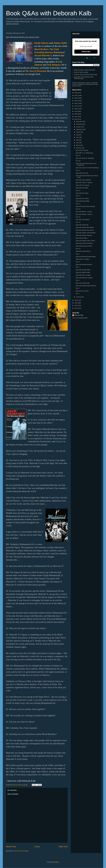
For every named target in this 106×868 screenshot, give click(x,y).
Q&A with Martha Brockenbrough (86, 257)
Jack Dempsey (54, 65)
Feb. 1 (78, 294)
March (78, 145)
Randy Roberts (42, 43)
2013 (76, 305)
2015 (76, 300)
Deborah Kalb (79, 315)
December (79, 122)
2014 (76, 303)
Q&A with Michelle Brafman (84, 264)
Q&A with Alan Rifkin (82, 188)
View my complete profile (80, 318)
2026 (76, 93)
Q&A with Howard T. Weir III (84, 214)
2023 (76, 101)
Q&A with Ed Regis (81, 238)
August (78, 132)
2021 (76, 106)
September (80, 129)
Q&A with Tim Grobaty (82, 185)
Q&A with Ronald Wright (83, 270)
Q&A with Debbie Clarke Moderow (86, 286)
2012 (76, 308)
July (78, 135)
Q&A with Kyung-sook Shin (84, 246)
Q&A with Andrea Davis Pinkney (85, 206)
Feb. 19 (78, 217)
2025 (76, 95)
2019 (76, 111)
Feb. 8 (78, 262)
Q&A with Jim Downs (82, 150)
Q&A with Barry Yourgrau (83, 275)
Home (37, 847)
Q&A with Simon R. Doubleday (85, 158)
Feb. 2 (78, 288)
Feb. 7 (78, 267)
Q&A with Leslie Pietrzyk (83, 251)
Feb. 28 (78, 161)
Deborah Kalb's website (81, 72)
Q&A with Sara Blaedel (83, 220)
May (78, 140)
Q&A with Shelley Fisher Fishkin (85, 241)
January (79, 297)
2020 (76, 109)
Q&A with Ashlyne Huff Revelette (86, 233)
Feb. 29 (78, 156)
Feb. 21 (78, 204)
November (79, 124)
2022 (76, 103)
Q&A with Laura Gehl (82, 291)
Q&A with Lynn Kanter (82, 198)
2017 (76, 117)
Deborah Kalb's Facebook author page (86, 74)
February (79, 148)
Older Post (63, 847)
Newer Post (11, 847)
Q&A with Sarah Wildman (83, 180)
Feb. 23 (78, 191)
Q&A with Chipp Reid (82, 225)
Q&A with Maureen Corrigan (84, 278)
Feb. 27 (78, 170)
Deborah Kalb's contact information (85, 70)
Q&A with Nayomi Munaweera (85, 227)
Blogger (57, 862)
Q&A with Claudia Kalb (83, 283)
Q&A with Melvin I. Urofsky (84, 212)
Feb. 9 (78, 254)
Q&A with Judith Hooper (83, 272)
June (78, 137)
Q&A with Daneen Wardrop (84, 235)
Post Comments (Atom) (21, 851)
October (79, 127)
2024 (76, 98)
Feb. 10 (78, 249)
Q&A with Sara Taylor (82, 193)
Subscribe (86, 52)
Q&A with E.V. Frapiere (83, 259)
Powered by (86, 58)
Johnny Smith (60, 43)
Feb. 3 (78, 280)
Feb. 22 (78, 196)
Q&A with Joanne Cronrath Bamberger (87, 168)
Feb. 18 (78, 222)
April (78, 143)
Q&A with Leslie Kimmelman (84, 243)
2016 (76, 119)
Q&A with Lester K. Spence (84, 183)
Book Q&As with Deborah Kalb (49, 13)
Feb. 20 (78, 209)
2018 (76, 114)
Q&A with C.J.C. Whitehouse (84, 153)
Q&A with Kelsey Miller (83, 201)
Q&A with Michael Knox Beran (85, 230)
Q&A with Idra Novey (82, 173)
